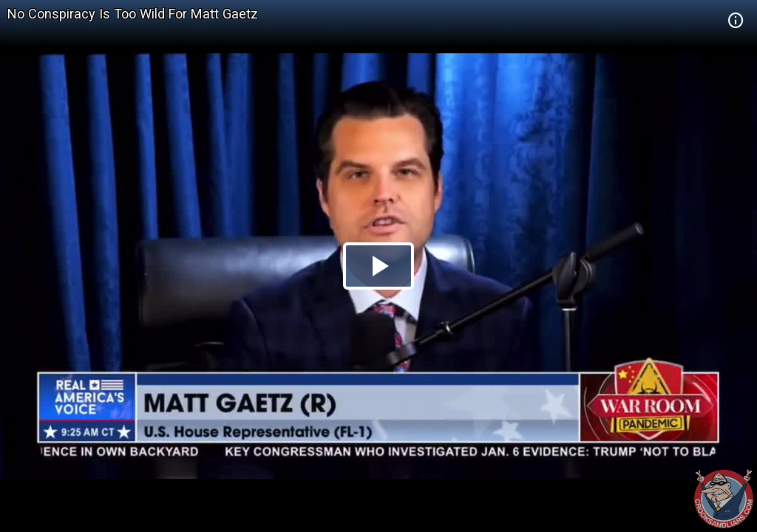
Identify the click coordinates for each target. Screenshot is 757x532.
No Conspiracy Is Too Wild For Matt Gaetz (133, 14)
